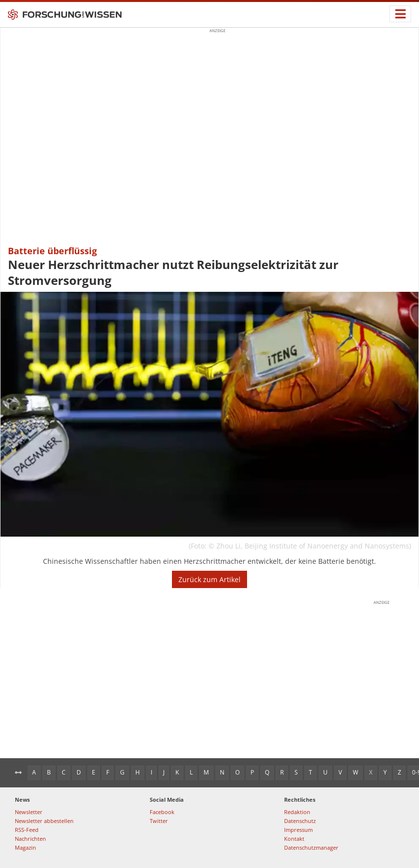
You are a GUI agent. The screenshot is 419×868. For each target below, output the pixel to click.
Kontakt (294, 839)
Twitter (159, 821)
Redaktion (297, 812)
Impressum (298, 830)
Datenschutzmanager (311, 847)
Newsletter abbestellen (44, 821)
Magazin (25, 847)
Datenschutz (300, 821)
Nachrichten (30, 839)
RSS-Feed (27, 830)
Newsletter (29, 812)
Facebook (162, 812)
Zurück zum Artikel (209, 579)
